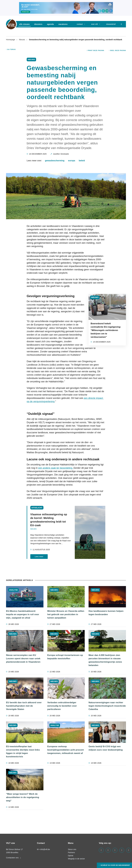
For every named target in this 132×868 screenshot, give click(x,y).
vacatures (63, 24)
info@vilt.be (45, 849)
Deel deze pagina (117, 50)
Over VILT (94, 24)
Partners (71, 852)
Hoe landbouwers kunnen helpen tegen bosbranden (106, 613)
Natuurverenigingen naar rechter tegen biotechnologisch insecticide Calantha (107, 706)
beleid (82, 161)
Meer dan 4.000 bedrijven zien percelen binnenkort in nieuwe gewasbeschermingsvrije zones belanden (105, 660)
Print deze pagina (95, 50)
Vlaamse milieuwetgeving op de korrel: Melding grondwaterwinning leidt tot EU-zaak (49, 520)
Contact (80, 24)
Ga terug (11, 49)
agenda (50, 24)
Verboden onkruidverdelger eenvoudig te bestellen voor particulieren (62, 706)
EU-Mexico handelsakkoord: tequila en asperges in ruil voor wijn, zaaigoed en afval (23, 614)
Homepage (11, 40)
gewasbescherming (55, 161)
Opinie (71, 856)
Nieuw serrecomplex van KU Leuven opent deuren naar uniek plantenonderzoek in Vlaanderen (23, 659)
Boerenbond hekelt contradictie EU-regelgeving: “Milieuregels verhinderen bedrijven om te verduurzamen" (106, 330)
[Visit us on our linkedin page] (108, 850)
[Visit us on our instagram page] (115, 850)
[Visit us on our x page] (122, 850)
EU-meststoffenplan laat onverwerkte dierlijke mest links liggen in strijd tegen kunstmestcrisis (23, 752)
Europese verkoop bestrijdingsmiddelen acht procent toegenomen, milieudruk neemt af (66, 750)
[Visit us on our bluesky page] (129, 850)
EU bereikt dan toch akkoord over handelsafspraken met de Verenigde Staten (24, 706)
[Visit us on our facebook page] (101, 850)
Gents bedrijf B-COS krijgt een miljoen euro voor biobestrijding (106, 748)
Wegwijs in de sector (76, 859)
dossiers (38, 24)
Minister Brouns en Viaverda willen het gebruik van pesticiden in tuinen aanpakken (66, 614)
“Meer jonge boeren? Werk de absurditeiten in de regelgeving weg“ (23, 797)
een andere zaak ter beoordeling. (56, 468)
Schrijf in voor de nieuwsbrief (115, 865)
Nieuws (22, 40)
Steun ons (72, 849)
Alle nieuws (24, 24)
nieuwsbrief (111, 24)
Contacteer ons (13, 858)
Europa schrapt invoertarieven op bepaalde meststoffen (65, 657)
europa (72, 161)
